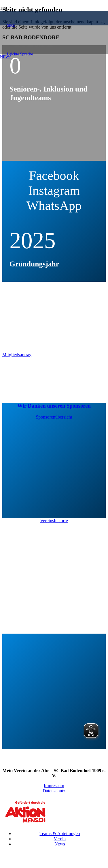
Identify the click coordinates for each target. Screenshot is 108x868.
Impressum (54, 786)
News (60, 844)
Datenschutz (54, 791)
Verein (60, 839)
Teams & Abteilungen (60, 834)
